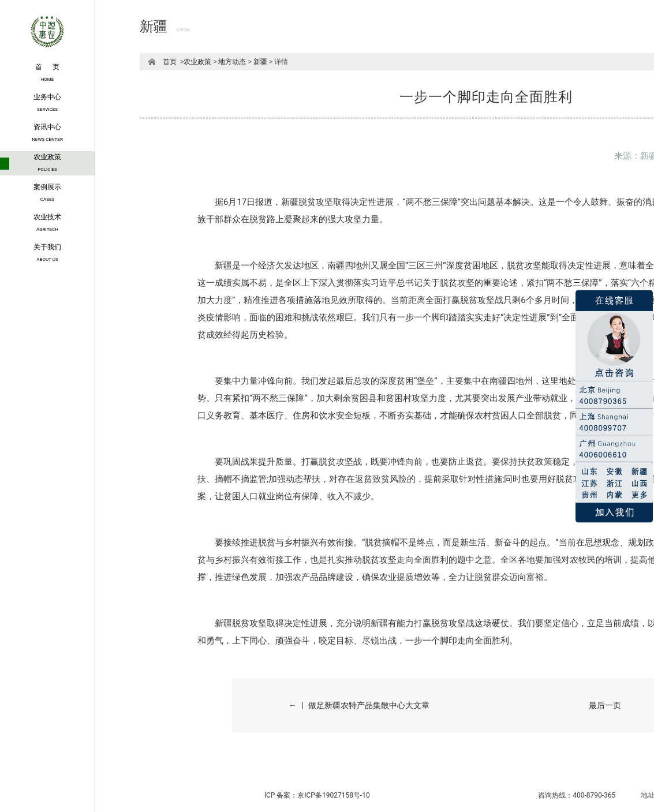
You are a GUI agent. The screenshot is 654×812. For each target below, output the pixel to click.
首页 (170, 62)
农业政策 (197, 62)
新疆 (260, 62)
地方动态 (232, 62)
